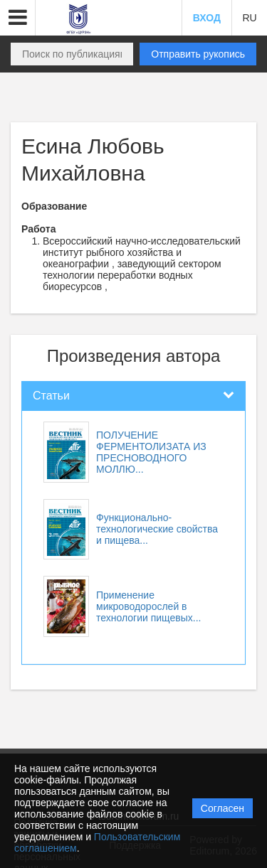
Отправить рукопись (198, 54)
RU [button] (249, 18)
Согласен (222, 808)
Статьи (51, 396)
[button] (18, 18)
